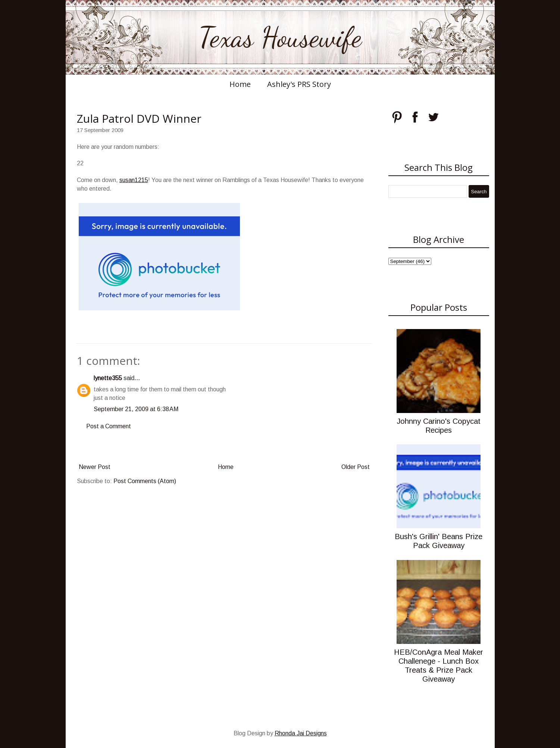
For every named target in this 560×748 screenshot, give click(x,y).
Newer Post (95, 467)
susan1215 (134, 180)
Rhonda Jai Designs (301, 733)
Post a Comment (109, 426)
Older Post (356, 467)
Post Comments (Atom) (145, 481)
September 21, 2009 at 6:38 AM (136, 409)
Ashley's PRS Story (299, 84)
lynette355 (108, 378)
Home (240, 84)
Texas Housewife (280, 37)
